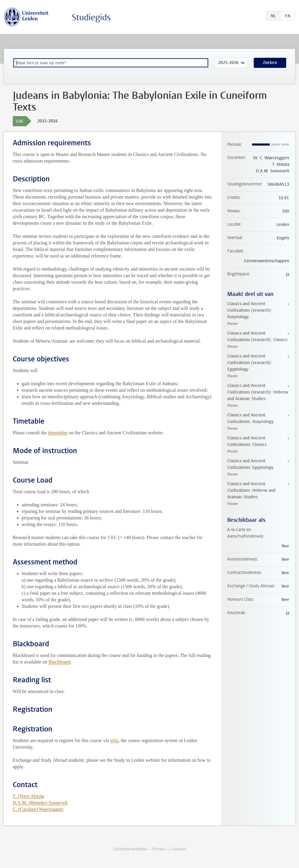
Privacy (159, 849)
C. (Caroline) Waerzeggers (38, 809)
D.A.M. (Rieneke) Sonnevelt (40, 803)
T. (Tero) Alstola (29, 796)
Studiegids (91, 17)
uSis (114, 740)
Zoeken (270, 63)
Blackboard (60, 662)
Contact (179, 849)
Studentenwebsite (130, 849)
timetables (58, 433)
